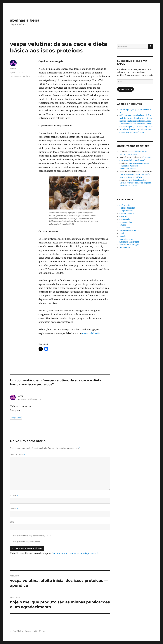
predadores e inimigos (20, 76)
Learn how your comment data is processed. (75, 553)
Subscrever (125, 89)
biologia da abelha (127, 208)
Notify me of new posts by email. (27, 542)
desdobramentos (127, 214)
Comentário (18, 455)
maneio (123, 236)
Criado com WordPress (35, 631)
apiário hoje (125, 205)
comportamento (126, 211)
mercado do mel (126, 239)
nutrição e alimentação (129, 242)
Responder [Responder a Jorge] (16, 418)
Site (12, 522)
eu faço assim (125, 228)
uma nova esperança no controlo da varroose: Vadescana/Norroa (134, 166)
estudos (123, 225)
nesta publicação (91, 333)
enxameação (125, 219)
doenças (123, 216)
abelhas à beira (25, 20)
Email (14, 509)
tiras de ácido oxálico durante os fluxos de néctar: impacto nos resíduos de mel (135, 183)
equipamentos (126, 222)
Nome (14, 496)
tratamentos (125, 248)
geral (122, 233)
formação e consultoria (129, 231)
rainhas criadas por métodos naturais (136, 121)
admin (13, 69)
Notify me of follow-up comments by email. (32, 536)
